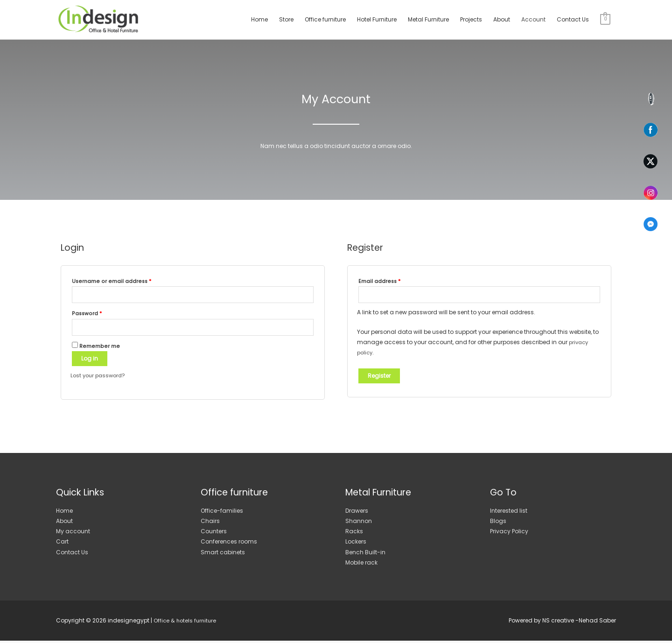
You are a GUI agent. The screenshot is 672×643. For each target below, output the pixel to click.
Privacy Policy (509, 533)
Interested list (509, 512)
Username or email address (112, 281)
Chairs (210, 523)
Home (259, 19)
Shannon (359, 523)
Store (286, 19)
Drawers (357, 512)
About (502, 19)
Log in (90, 361)
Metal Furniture (428, 19)
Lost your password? (100, 378)
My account (73, 533)
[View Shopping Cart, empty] (605, 19)
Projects (471, 19)
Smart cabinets (223, 554)
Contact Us (573, 19)
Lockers (356, 544)
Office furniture (325, 19)
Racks (354, 533)
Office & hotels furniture (186, 623)
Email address (379, 281)
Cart (62, 544)
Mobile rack (361, 564)
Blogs (498, 523)
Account (533, 19)
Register (379, 377)
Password (87, 314)
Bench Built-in (365, 554)
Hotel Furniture (377, 19)
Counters (214, 533)
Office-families (222, 512)
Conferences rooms (229, 544)
